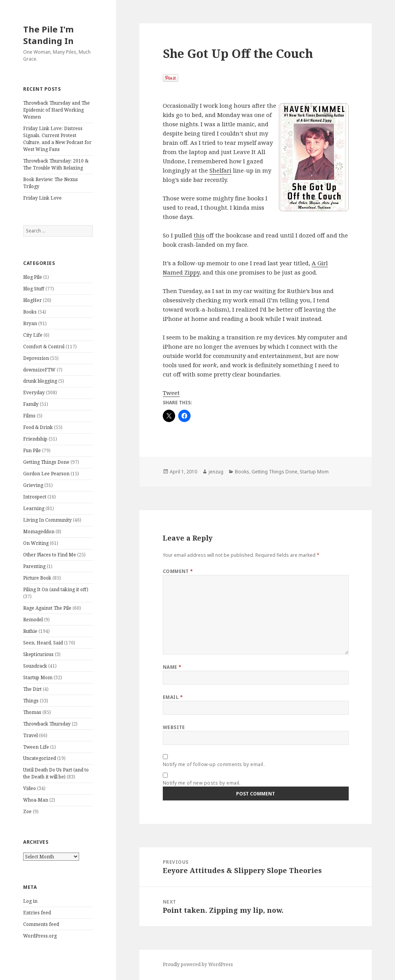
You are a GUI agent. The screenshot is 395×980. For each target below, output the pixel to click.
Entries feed (37, 913)
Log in (30, 901)
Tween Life (36, 747)
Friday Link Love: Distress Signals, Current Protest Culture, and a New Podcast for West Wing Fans (57, 139)
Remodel (33, 620)
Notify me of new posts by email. (202, 783)
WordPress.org (40, 936)
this (199, 235)
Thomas (32, 712)
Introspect (35, 497)
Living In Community (47, 520)
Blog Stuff (34, 289)
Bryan (30, 323)
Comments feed (41, 924)
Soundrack (35, 666)
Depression (36, 358)
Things (31, 701)
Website (174, 727)
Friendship (35, 439)
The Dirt (32, 689)
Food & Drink (38, 427)
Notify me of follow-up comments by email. (214, 764)
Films (29, 416)
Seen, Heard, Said (43, 643)
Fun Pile (32, 450)
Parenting (34, 566)
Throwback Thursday (47, 724)
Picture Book (37, 578)
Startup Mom (38, 677)
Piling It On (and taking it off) (56, 589)
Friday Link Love (42, 198)
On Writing (36, 543)
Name (172, 667)
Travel (30, 735)
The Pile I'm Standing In (48, 35)
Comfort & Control (44, 347)
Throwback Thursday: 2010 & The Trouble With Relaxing (56, 164)
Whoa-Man (36, 800)
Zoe (27, 811)
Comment (178, 571)
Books (30, 312)
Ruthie (30, 631)
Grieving (33, 485)
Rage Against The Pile (47, 608)
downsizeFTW (39, 370)
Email (173, 697)
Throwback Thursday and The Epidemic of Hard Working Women (57, 110)
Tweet (171, 393)
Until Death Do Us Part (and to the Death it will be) (56, 773)
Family (31, 404)
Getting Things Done (46, 462)
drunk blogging (40, 381)
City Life (33, 335)
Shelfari (220, 170)
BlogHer (32, 300)
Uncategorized (40, 758)
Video (30, 788)
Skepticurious (38, 654)
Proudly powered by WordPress (198, 964)
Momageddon (39, 532)
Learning (34, 508)
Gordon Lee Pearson (46, 474)
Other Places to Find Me (50, 555)
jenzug (216, 472)
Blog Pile (33, 277)
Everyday (34, 393)
